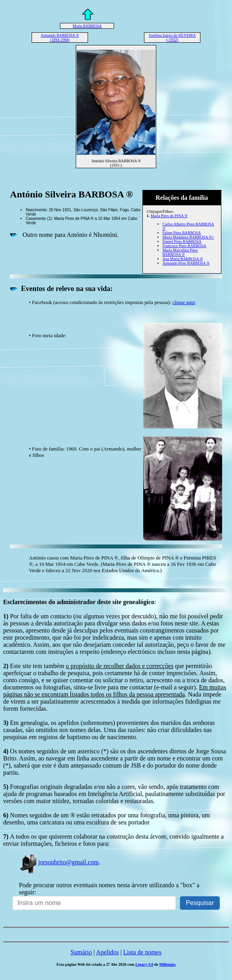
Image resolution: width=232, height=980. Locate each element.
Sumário (81, 952)
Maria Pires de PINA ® (169, 216)
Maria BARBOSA (87, 26)
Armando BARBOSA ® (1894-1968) (60, 38)
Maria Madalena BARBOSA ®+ (188, 237)
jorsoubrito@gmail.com (59, 862)
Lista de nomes (142, 952)
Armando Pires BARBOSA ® (186, 263)
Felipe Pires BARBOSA (182, 233)
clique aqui (184, 302)
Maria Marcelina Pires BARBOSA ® (180, 252)
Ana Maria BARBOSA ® (183, 259)
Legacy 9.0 (144, 964)
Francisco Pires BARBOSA (184, 246)
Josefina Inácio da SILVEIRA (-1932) (172, 38)
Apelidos (107, 952)
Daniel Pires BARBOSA (182, 241)
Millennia (167, 964)
